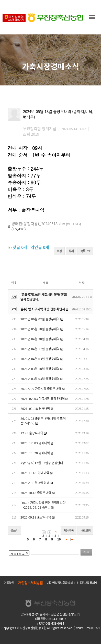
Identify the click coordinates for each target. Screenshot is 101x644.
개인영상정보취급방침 (60, 583)
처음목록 (69, 531)
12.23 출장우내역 (32, 433)
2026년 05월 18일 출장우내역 (40, 329)
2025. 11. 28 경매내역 (35, 453)
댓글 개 (20, 247)
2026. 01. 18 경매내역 (35, 409)
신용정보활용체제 (87, 583)
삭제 (71, 251)
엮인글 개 (40, 247)
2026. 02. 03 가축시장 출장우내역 (43, 399)
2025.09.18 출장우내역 (36, 517)
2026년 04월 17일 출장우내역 (40, 349)
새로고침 (85, 531)
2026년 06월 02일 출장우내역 (40, 319)
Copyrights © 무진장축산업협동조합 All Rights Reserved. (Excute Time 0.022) (50, 628)
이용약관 (9, 583)
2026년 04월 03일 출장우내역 (40, 359)
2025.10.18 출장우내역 (36, 493)
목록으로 (85, 251)
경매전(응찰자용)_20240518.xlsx (38, 224)
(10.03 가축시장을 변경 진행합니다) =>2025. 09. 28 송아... (43, 505)
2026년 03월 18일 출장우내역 (40, 369)
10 (59, 539)
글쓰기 (14, 531)
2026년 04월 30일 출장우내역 (40, 339)
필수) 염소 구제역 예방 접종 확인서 (43, 309)
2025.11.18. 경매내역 (35, 473)
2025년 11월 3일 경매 (35, 483)
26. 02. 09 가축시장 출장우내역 (41, 389)
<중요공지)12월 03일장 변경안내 (42, 463)
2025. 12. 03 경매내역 (35, 443)
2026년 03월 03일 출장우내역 (40, 379)
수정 (59, 251)
